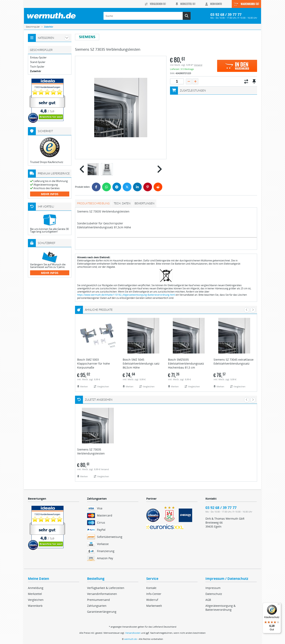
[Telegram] (117, 187)
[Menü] (279, 605)
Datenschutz (214, 594)
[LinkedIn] (137, 187)
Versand (198, 65)
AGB (208, 600)
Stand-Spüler (38, 62)
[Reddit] (158, 187)
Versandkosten (133, 633)
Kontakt (151, 588)
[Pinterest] (148, 187)
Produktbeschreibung (93, 203)
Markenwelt (154, 606)
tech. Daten (122, 203)
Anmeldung (36, 588)
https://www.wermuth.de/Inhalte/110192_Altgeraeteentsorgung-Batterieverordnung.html (126, 295)
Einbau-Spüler (38, 58)
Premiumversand (98, 600)
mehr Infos (50, 194)
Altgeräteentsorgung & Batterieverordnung (220, 608)
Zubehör (36, 71)
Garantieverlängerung (102, 612)
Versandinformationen (102, 594)
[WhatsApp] (106, 187)
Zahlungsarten (97, 606)
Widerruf (152, 600)
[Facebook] (96, 187)
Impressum (213, 588)
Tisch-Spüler (37, 67)
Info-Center (154, 594)
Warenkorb (35, 606)
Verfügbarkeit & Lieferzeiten (106, 588)
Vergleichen (36, 600)
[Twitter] (127, 187)
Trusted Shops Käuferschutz (47, 162)
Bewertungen (144, 203)
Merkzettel (35, 594)
